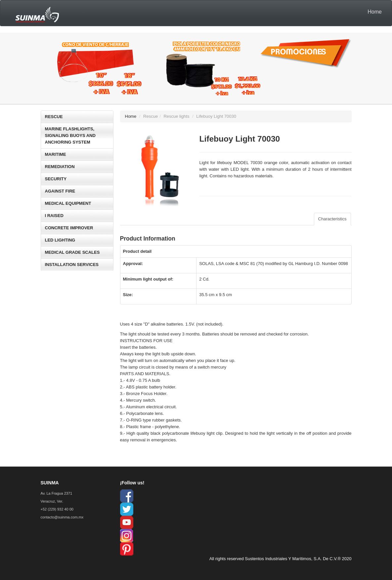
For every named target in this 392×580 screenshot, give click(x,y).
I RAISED (54, 216)
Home (375, 12)
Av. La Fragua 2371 (57, 493)
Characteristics (332, 219)
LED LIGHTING (60, 240)
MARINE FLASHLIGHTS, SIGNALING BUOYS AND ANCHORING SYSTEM (70, 135)
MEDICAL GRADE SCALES (72, 252)
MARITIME (56, 154)
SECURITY (56, 179)
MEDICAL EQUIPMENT (68, 203)
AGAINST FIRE (60, 191)
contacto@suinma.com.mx (62, 517)
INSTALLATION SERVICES (72, 265)
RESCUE (54, 117)
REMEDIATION (60, 167)
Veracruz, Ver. (52, 501)
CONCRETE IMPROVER (69, 228)
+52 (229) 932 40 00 (57, 509)
